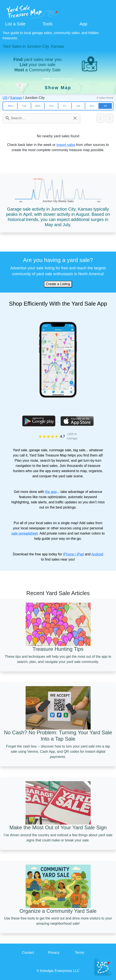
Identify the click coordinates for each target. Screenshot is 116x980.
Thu (51, 106)
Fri (65, 106)
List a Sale (15, 24)
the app (51, 492)
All (105, 106)
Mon (11, 106)
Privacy (54, 953)
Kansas (16, 98)
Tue (24, 106)
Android (97, 554)
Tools (48, 24)
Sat (78, 106)
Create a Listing (58, 284)
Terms (80, 953)
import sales (66, 145)
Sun (92, 106)
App (83, 24)
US (5, 98)
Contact (28, 953)
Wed (38, 106)
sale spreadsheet (25, 533)
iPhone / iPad (73, 554)
